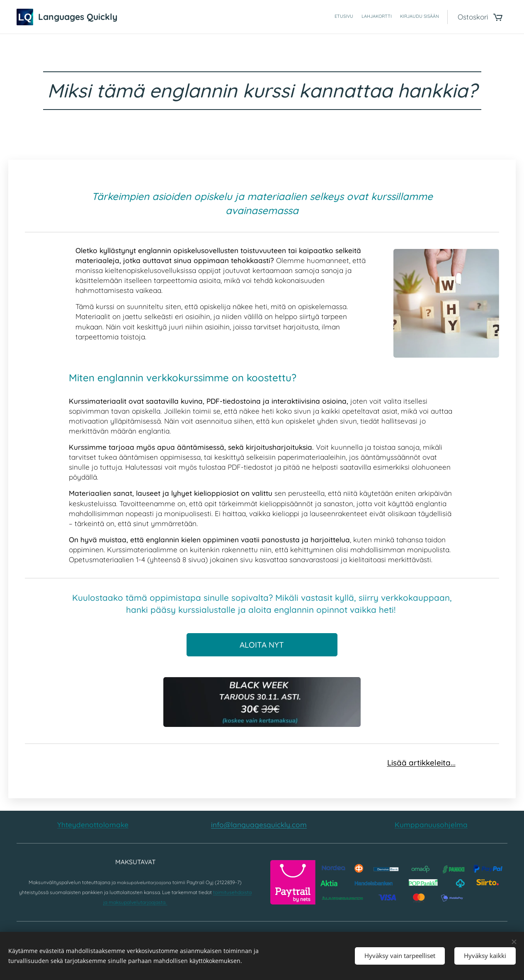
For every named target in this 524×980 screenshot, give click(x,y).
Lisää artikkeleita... (421, 763)
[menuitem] (423, 17)
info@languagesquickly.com (259, 825)
